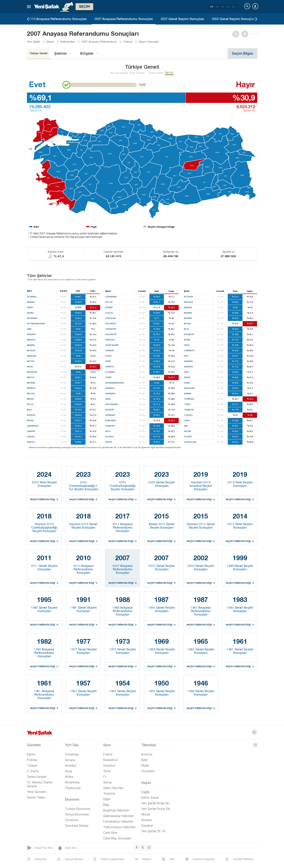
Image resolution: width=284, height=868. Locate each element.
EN (217, 7)
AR (223, 7)
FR (228, 7)
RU (234, 7)
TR (211, 7)
